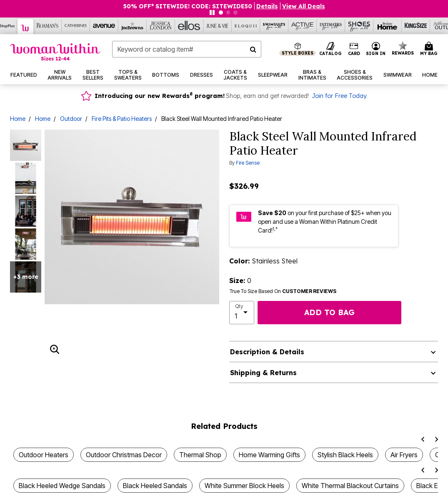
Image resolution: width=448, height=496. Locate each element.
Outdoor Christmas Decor (124, 455)
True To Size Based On (283, 291)
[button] (376, 49)
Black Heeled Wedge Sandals (62, 486)
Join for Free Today (339, 96)
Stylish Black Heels (345, 455)
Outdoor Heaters (44, 455)
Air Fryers (404, 455)
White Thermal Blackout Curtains (350, 486)
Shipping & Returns (263, 373)
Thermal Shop (200, 455)
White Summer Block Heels (244, 486)
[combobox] (187, 49)
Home (18, 119)
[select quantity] (242, 313)
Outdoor (71, 119)
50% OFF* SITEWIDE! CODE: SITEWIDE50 (188, 6)
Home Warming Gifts (269, 455)
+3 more (26, 277)
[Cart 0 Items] (430, 49)
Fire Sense (248, 163)
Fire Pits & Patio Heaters (122, 119)
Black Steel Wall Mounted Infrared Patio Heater (222, 119)
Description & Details (267, 352)
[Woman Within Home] (55, 52)
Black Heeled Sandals (155, 486)
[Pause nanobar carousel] (212, 13)
